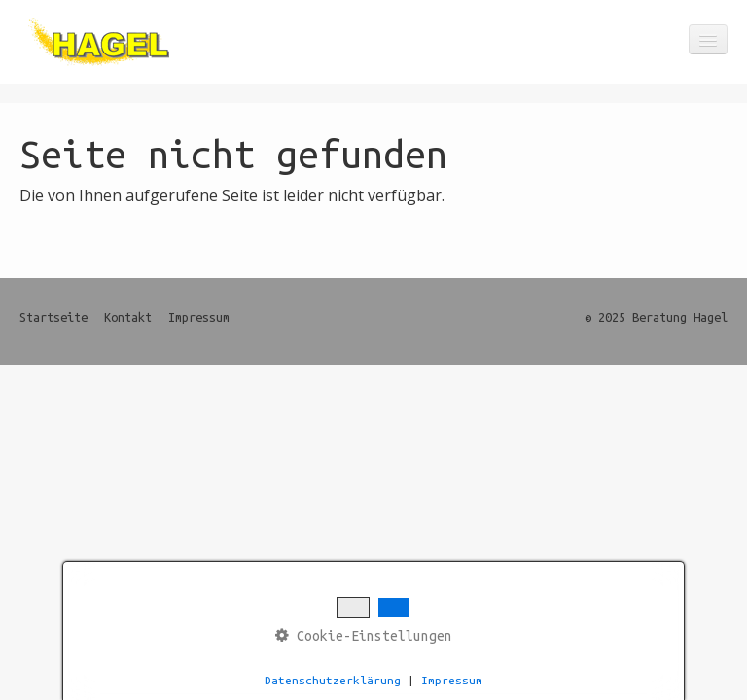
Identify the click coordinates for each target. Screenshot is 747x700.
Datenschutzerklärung (333, 680)
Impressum (199, 317)
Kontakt (128, 317)
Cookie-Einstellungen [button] (364, 635)
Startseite (53, 317)
